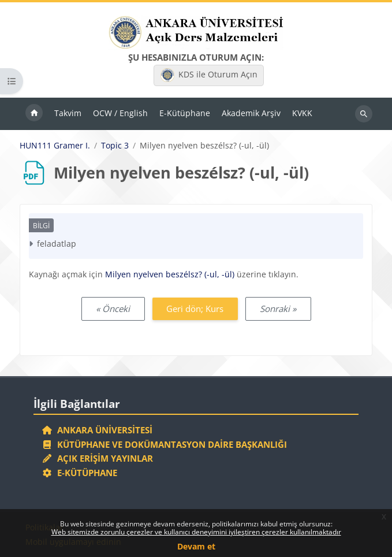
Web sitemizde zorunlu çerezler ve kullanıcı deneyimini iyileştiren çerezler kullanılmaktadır (196, 532)
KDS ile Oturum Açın (209, 75)
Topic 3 (115, 146)
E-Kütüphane (79, 473)
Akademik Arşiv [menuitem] (251, 113)
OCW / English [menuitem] (120, 113)
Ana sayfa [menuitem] (34, 114)
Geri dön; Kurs (195, 309)
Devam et (196, 546)
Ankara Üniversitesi (97, 430)
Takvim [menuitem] (68, 113)
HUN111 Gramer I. (55, 146)
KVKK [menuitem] (302, 113)
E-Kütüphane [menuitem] (185, 113)
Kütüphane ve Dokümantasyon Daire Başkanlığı (164, 444)
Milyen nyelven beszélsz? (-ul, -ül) (170, 274)
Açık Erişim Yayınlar (98, 458)
